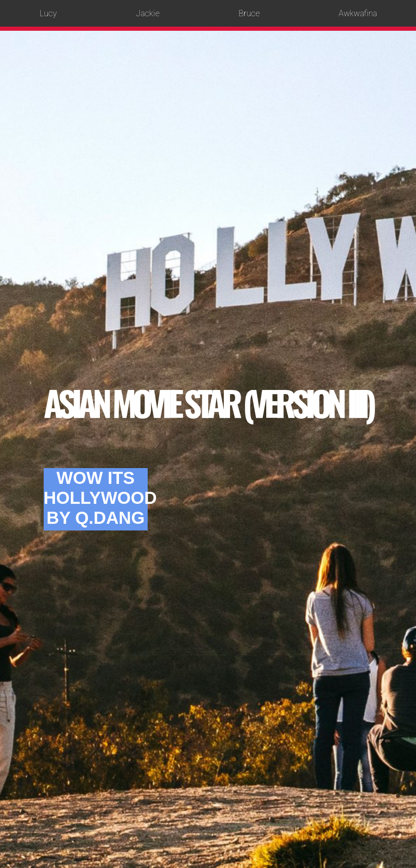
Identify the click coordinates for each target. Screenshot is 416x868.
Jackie (148, 13)
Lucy (48, 13)
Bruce (249, 13)
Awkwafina (358, 13)
